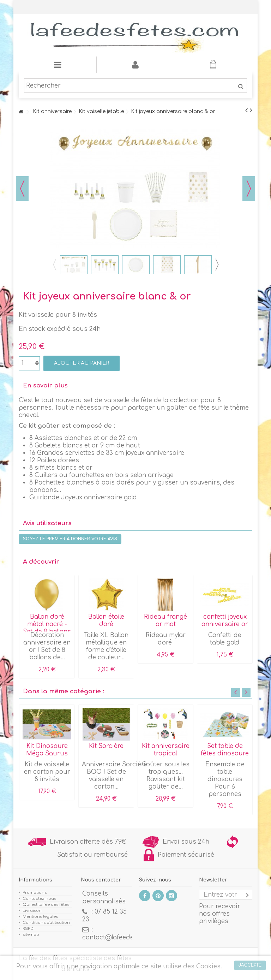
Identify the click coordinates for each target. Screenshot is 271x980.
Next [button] (217, 265)
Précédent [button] (22, 189)
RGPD (28, 929)
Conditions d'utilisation (46, 923)
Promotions (35, 893)
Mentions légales (40, 917)
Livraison (32, 911)
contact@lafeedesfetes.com (124, 937)
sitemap (31, 935)
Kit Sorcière (106, 746)
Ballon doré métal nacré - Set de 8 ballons (47, 624)
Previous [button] (54, 265)
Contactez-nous (39, 899)
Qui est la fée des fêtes (46, 905)
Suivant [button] (249, 189)
